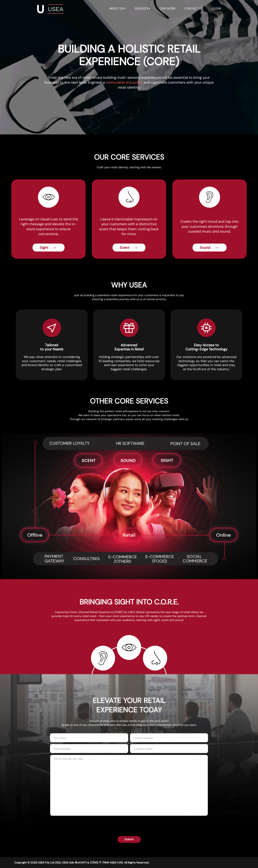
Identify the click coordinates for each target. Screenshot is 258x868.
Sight (49, 247)
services (143, 9)
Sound (210, 247)
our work (168, 8)
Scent (129, 247)
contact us (194, 8)
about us (117, 9)
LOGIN (217, 8)
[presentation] (129, 824)
